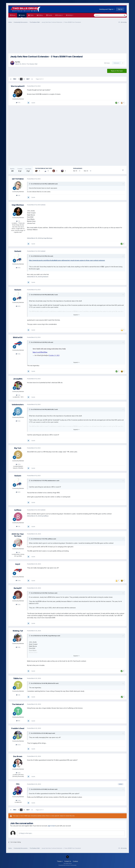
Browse (60, 15)
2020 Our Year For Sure (18, 535)
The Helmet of (18, 704)
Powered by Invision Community (67, 865)
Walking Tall (18, 631)
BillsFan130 (18, 337)
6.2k (18, 195)
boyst (18, 564)
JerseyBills (18, 379)
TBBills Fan (18, 678)
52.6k (18, 580)
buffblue (18, 510)
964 (18, 721)
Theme (60, 861)
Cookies (75, 861)
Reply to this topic (117, 71)
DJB (49, 342)
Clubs (32, 15)
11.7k (18, 103)
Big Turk (18, 448)
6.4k (18, 552)
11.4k (18, 395)
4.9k (18, 695)
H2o (19, 62)
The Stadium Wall (32, 64)
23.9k (18, 800)
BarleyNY (18, 588)
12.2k (18, 604)
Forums (22, 16)
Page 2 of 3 (40, 79)
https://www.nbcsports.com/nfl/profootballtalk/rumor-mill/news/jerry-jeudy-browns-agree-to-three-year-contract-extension (67, 260)
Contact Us (68, 861)
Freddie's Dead (18, 728)
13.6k (18, 354)
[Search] (103, 15)
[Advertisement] (67, 39)
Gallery (41, 15)
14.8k (18, 647)
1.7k (18, 221)
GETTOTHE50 (18, 179)
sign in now (51, 826)
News (13, 15)
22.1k (18, 773)
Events (50, 15)
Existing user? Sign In (107, 9)
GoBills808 (51, 184)
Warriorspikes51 (18, 86)
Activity (70, 15)
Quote (33, 103)
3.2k (18, 526)
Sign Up (120, 9)
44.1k (18, 268)
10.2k (18, 421)
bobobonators (18, 405)
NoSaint (18, 251)
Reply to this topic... (26, 833)
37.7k (18, 464)
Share (107, 63)
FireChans (51, 593)
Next (28, 79)
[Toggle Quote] (30, 184)
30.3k (18, 745)
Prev (15, 79)
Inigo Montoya (18, 205)
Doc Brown (18, 756)
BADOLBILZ (51, 295)
